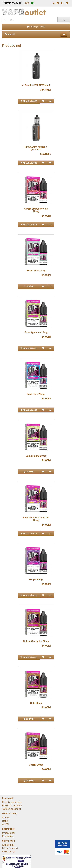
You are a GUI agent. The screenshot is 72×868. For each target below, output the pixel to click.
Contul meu (8, 845)
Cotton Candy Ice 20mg (36, 641)
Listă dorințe (9, 852)
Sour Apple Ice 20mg (36, 332)
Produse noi (11, 45)
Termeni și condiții (11, 809)
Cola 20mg (36, 703)
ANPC (5, 824)
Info (27, 3)
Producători (8, 836)
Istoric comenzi (10, 848)
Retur (5, 821)
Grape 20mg (36, 579)
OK (33, 3)
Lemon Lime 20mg (36, 456)
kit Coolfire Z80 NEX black (36, 85)
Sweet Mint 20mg (36, 271)
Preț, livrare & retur (12, 802)
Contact (6, 818)
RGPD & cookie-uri (12, 806)
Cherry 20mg (36, 765)
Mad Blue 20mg (36, 394)
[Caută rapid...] (64, 20)
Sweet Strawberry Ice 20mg (36, 210)
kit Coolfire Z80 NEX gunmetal (36, 148)
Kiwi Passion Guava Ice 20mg (36, 519)
